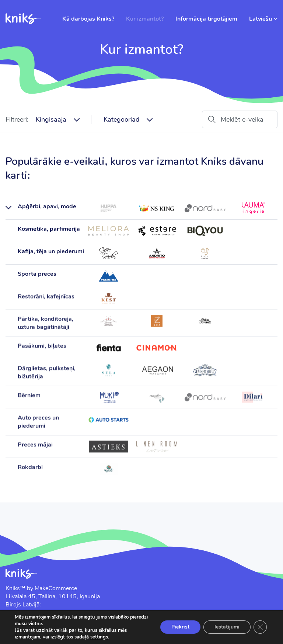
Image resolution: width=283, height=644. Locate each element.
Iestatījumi (227, 627)
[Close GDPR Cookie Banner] (260, 627)
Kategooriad (121, 119)
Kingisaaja (51, 119)
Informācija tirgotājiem (206, 19)
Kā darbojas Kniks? (88, 19)
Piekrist (180, 627)
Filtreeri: (17, 119)
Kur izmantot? (145, 19)
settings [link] (99, 637)
